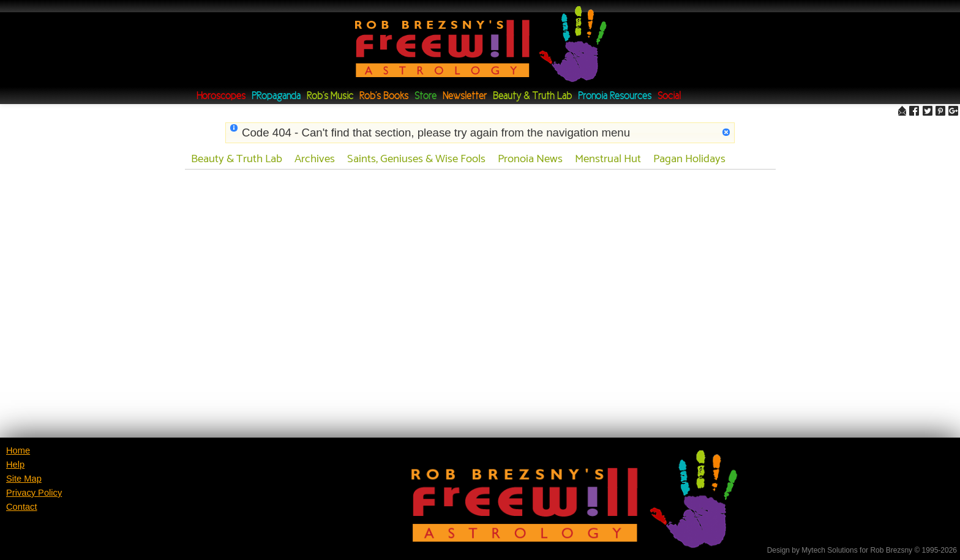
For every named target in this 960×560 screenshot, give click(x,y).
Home (18, 450)
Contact (22, 507)
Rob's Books (384, 96)
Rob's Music (330, 96)
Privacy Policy (34, 493)
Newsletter (465, 96)
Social (669, 96)
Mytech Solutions (829, 550)
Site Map (24, 479)
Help (15, 465)
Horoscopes (221, 96)
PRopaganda (276, 96)
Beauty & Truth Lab (532, 96)
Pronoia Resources (615, 96)
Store (426, 96)
